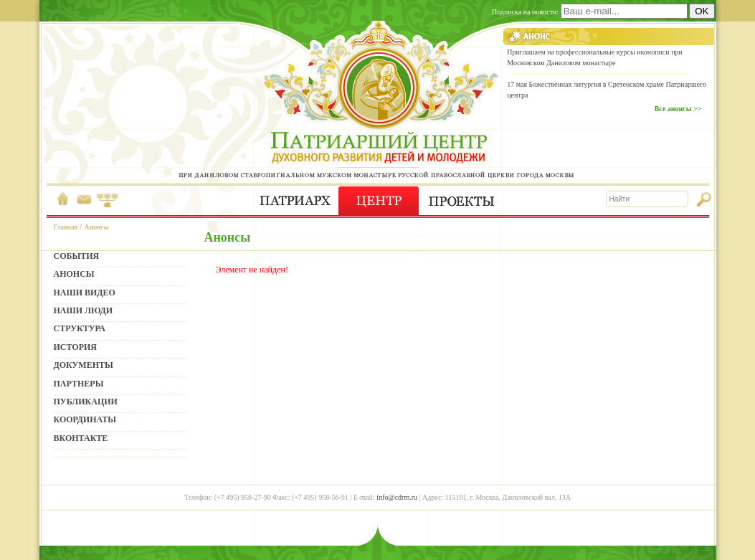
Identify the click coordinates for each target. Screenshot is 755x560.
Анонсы (96, 227)
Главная (66, 227)
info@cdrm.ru (397, 497)
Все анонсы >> (678, 109)
